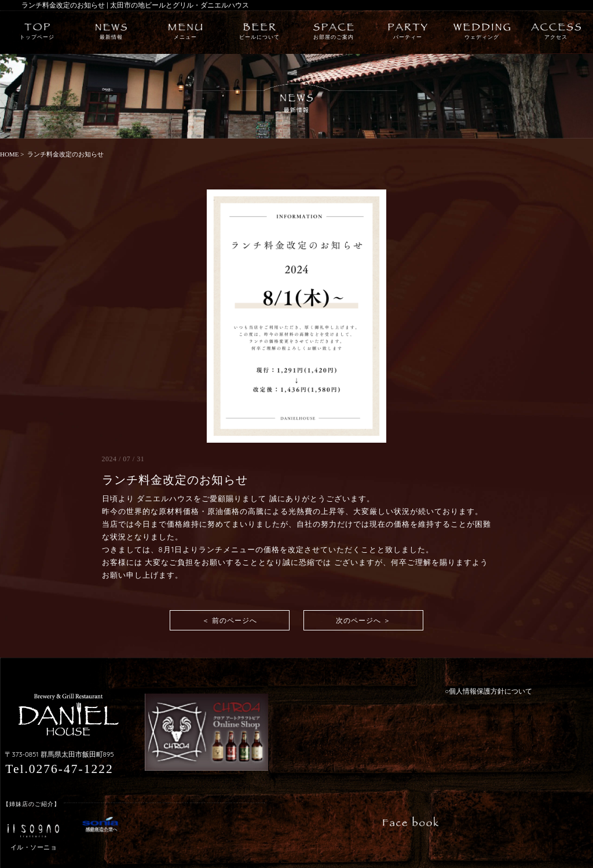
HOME (9, 154)
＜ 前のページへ (230, 620)
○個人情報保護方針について (488, 691)
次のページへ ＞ (363, 620)
